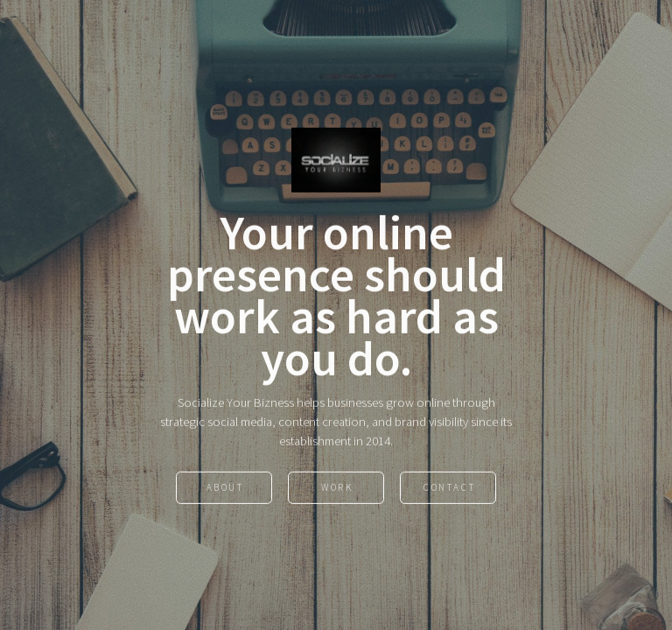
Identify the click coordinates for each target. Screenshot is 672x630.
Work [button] (337, 488)
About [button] (225, 488)
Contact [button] (449, 488)
